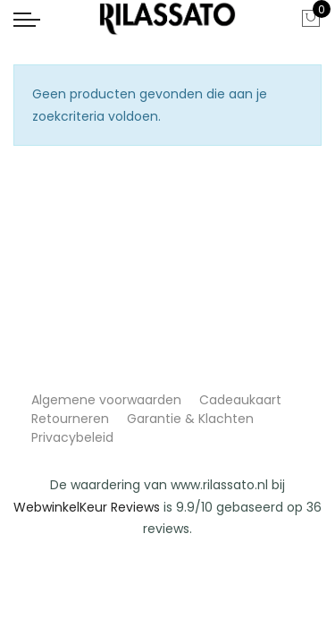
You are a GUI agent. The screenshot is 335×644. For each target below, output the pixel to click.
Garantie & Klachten (190, 419)
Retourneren (70, 419)
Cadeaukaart (240, 400)
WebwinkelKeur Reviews (87, 507)
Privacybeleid (72, 437)
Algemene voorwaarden (106, 400)
